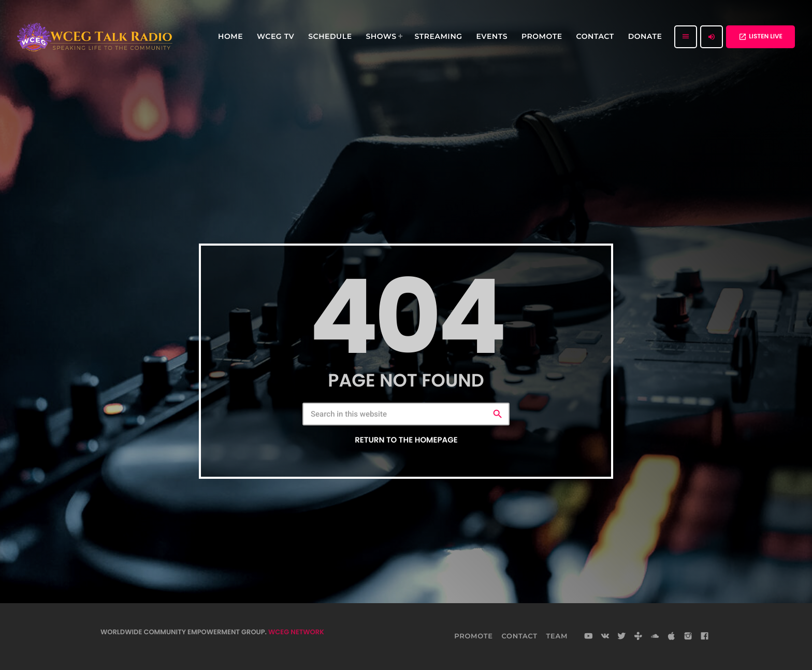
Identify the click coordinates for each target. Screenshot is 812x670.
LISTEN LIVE (760, 37)
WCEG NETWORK (296, 632)
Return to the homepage (406, 440)
